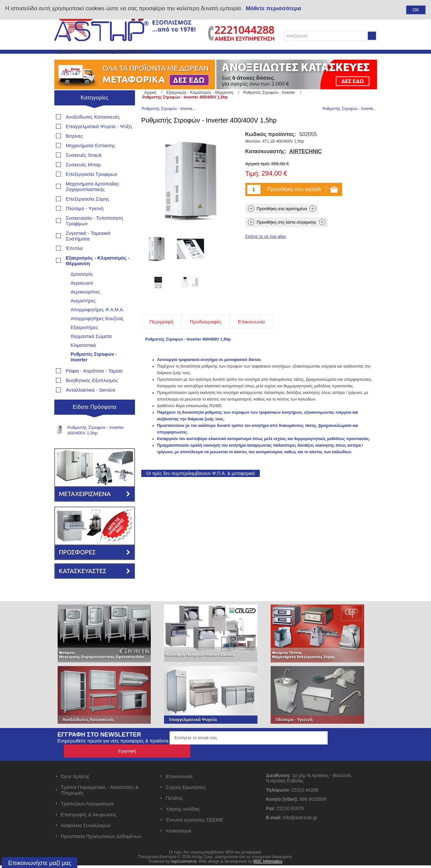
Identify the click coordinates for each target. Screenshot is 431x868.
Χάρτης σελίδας (183, 812)
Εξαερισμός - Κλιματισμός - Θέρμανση (98, 276)
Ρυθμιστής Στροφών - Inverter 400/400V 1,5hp (96, 446)
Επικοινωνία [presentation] (251, 344)
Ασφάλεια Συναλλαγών (86, 828)
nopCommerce (184, 864)
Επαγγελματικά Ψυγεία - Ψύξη (99, 142)
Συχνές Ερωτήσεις (186, 790)
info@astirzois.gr (300, 820)
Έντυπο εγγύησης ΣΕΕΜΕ (194, 822)
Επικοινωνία (227, 59)
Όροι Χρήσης (75, 779)
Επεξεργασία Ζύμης (88, 215)
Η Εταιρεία (191, 59)
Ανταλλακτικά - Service (91, 406)
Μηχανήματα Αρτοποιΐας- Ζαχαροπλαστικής (93, 202)
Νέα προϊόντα (132, 59)
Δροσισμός (82, 290)
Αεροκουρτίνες (86, 308)
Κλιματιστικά (83, 361)
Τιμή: (253, 196)
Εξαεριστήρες (85, 343)
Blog (164, 59)
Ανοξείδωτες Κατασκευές (93, 133)
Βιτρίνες (75, 152)
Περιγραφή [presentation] (161, 344)
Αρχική (67, 59)
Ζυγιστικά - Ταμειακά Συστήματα (88, 252)
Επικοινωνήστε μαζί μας (40, 863)
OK (416, 10)
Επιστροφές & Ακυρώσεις (89, 817)
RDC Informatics (268, 864)
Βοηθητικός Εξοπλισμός (92, 396)
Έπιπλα (74, 264)
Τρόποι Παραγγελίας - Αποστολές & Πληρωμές (100, 793)
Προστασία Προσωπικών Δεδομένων (101, 839)
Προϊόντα (96, 59)
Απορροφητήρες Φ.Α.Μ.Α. (97, 325)
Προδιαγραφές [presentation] (205, 344)
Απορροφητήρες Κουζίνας (97, 334)
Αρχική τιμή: (258, 186)
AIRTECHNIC (306, 174)
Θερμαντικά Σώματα (91, 352)
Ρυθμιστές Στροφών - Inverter (94, 373)
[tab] (161, 344)
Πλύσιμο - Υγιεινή (85, 224)
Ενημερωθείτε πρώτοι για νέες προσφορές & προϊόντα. (114, 757)
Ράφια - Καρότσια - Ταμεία (94, 387)
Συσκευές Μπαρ (83, 180)
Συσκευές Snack (84, 171)
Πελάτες (174, 801)
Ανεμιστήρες (83, 317)
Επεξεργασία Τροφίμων (92, 190)
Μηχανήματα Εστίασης (91, 161)
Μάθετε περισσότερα (273, 8)
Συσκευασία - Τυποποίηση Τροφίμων (94, 237)
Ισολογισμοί (178, 833)
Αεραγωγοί (82, 299)
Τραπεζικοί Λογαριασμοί (87, 806)
